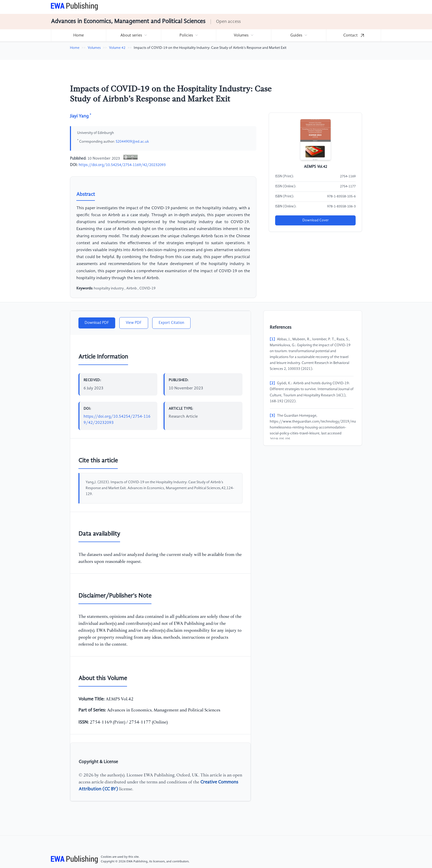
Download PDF (97, 323)
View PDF (134, 323)
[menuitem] (78, 35)
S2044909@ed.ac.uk (132, 141)
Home (79, 35)
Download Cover (316, 220)
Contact (354, 35)
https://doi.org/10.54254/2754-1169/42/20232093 (122, 165)
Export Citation (171, 323)
